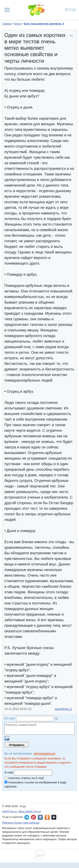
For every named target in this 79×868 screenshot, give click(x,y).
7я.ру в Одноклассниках (47, 817)
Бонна (18, 823)
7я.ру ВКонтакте (40, 817)
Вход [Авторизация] (70, 9)
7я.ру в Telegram (27, 817)
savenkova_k (63, 709)
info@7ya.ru (9, 811)
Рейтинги (8, 823)
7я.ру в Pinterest (33, 817)
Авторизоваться (45, 753)
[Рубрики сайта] (7, 10)
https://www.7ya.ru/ (30, 811)
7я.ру (54, 817)
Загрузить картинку (7, 738)
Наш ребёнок (31, 823)
